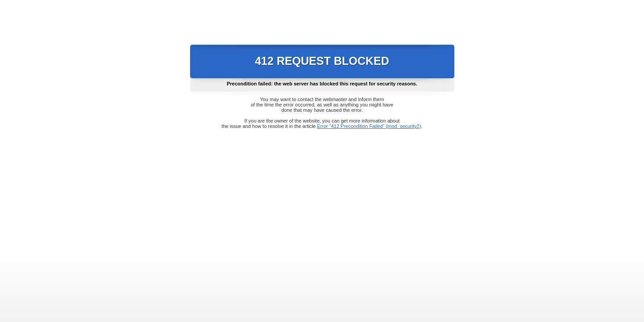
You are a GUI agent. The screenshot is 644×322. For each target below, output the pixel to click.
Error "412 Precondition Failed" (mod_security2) (369, 126)
